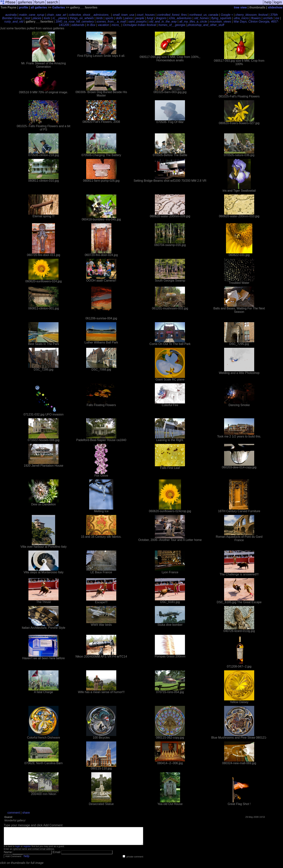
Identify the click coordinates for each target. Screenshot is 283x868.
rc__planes (60, 18)
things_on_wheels (82, 18)
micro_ (116, 25)
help (27, 859)
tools (47, 18)
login (18, 850)
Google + (227, 15)
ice (277, 18)
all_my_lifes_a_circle (193, 22)
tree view (240, 7)
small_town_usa (124, 15)
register (27, 850)
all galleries (39, 7)
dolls (119, 18)
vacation (103, 25)
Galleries (59, 7)
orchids (268, 18)
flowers (256, 18)
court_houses (146, 15)
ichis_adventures (180, 18)
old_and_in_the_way (163, 22)
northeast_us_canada (204, 15)
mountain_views (220, 22)
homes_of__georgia (172, 25)
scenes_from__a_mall (111, 22)
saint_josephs (138, 22)
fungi (150, 18)
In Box (91, 25)
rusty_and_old (14, 22)
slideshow (275, 7)
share (26, 813)
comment (14, 813)
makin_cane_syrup (32, 15)
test (28, 18)
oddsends (78, 25)
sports (109, 18)
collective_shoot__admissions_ (89, 15)
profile (24, 7)
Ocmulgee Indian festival (140, 25)
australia (11, 15)
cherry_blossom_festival (252, 15)
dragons (161, 18)
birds (100, 18)
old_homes (201, 18)
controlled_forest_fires (172, 15)
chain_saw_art (57, 15)
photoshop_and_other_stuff (206, 25)
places (37, 18)
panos (129, 18)
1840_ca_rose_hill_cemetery (75, 22)
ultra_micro (241, 18)
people (140, 18)
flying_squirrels (221, 18)
